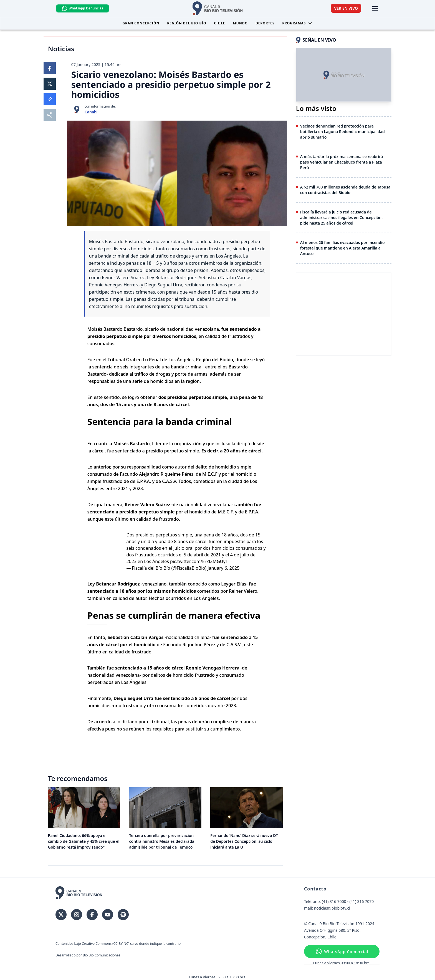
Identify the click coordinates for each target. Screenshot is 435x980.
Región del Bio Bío (187, 23)
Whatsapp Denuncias (82, 8)
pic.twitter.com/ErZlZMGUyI (198, 561)
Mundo (240, 23)
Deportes (265, 23)
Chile (220, 23)
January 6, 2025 (223, 568)
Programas (298, 23)
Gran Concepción (141, 23)
